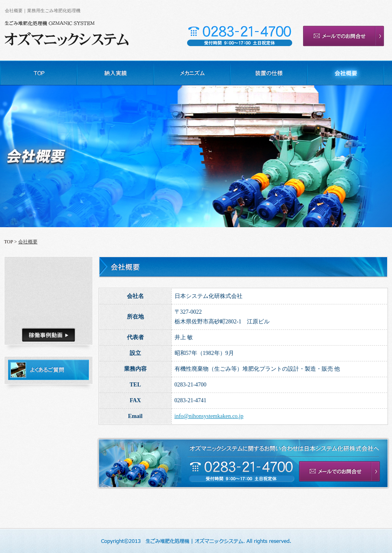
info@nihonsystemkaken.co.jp (209, 416)
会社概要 (28, 242)
